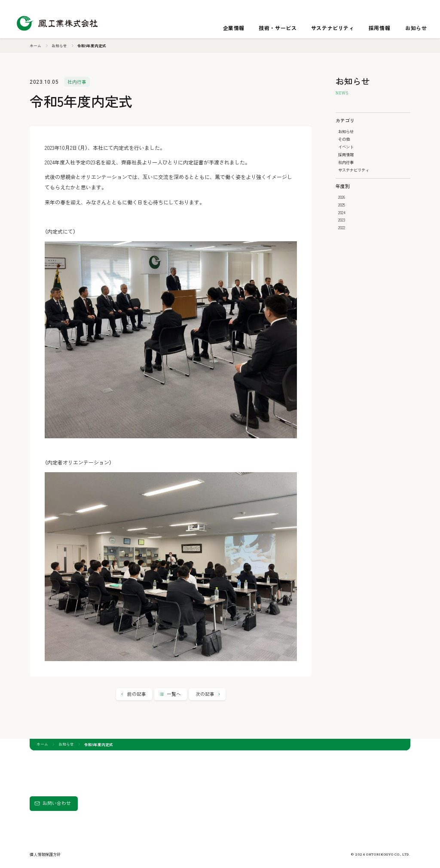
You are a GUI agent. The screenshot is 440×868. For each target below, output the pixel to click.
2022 (342, 228)
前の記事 (137, 694)
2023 (342, 220)
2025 (342, 205)
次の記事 (205, 694)
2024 (342, 212)
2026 (342, 197)
